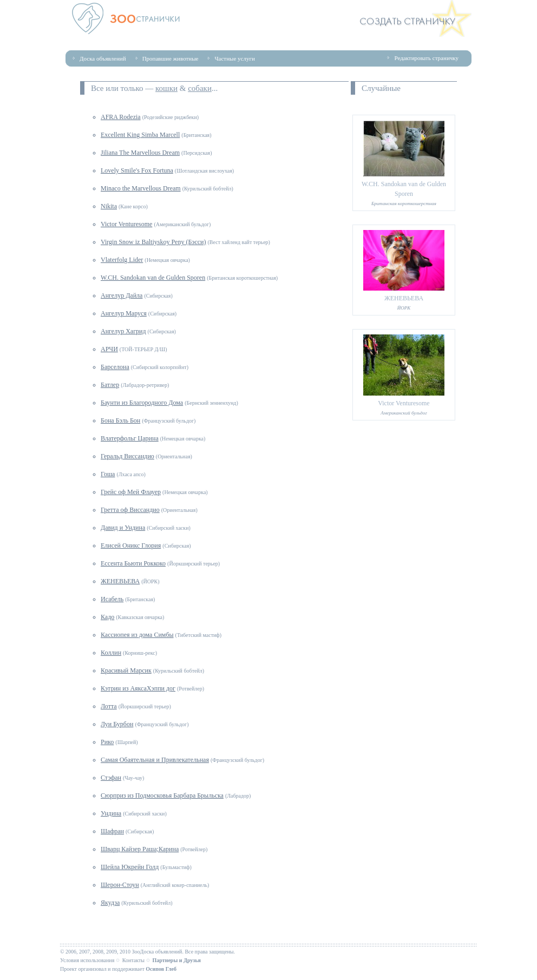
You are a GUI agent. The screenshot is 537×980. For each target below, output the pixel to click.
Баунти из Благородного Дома (142, 403)
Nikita (109, 206)
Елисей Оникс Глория (131, 545)
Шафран (112, 831)
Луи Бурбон (117, 724)
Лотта (109, 706)
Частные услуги (234, 58)
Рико (107, 742)
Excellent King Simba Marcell (140, 135)
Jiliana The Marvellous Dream (140, 153)
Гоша (108, 474)
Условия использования (87, 960)
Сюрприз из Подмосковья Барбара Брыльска (162, 795)
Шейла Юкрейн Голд (130, 867)
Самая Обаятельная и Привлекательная (155, 760)
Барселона (115, 367)
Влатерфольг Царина (130, 438)
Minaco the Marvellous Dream (141, 188)
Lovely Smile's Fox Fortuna (137, 170)
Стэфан (111, 778)
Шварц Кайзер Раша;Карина (140, 849)
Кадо (107, 617)
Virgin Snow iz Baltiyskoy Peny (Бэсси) (153, 242)
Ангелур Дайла (122, 295)
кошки (166, 88)
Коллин (111, 653)
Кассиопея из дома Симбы (137, 635)
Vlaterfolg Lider (122, 260)
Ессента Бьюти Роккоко (133, 563)
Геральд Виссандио (127, 456)
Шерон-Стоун (120, 885)
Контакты (133, 960)
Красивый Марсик (126, 670)
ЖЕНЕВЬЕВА (120, 581)
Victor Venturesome (126, 224)
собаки (200, 88)
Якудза (110, 903)
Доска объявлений (103, 58)
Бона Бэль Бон (120, 420)
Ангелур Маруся (124, 313)
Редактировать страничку (426, 58)
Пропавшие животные (171, 58)
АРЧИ (109, 349)
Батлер (110, 385)
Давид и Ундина (123, 528)
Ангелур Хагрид (123, 331)
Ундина (111, 813)
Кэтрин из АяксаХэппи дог (138, 688)
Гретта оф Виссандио (130, 510)
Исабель (112, 599)
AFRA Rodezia (121, 117)
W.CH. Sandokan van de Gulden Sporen (153, 278)
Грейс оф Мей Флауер (131, 492)
